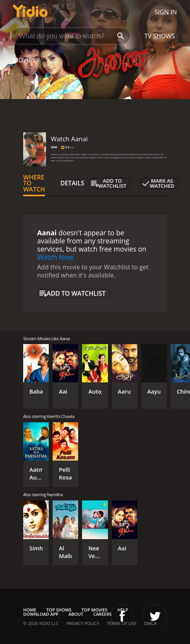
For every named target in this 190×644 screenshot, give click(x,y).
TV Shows (160, 36)
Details (72, 183)
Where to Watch (34, 183)
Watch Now (55, 257)
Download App (41, 614)
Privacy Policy (83, 623)
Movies (24, 60)
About (76, 614)
